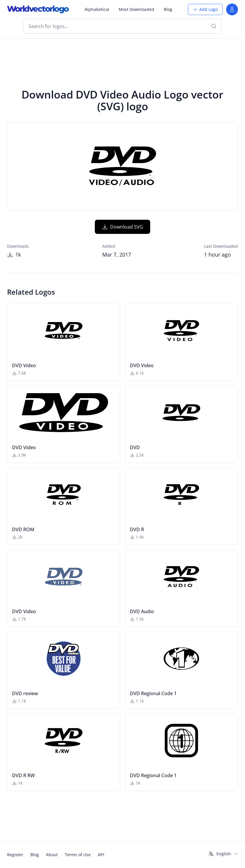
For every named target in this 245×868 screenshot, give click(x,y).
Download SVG (122, 227)
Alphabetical (97, 9)
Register (15, 855)
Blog (168, 9)
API (101, 855)
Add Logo (205, 9)
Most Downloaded (136, 9)
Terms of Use (78, 855)
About (52, 855)
